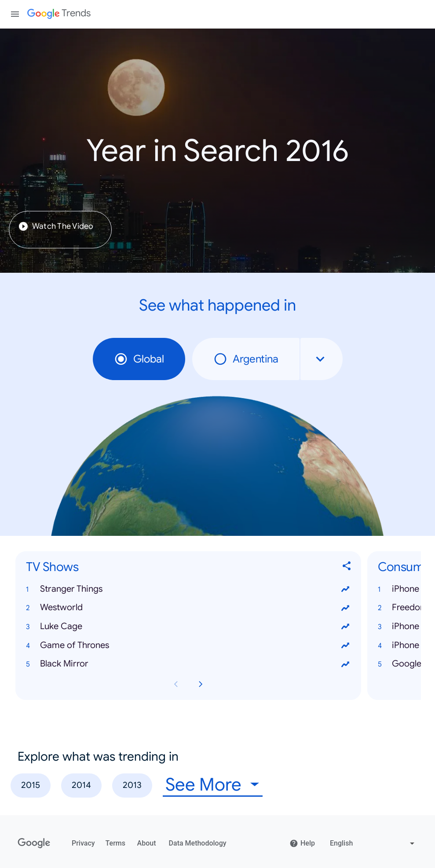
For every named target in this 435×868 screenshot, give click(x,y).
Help (302, 843)
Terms (115, 843)
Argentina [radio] (246, 359)
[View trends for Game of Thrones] (345, 645)
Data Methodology (198, 843)
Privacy (83, 843)
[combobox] (322, 359)
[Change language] (373, 843)
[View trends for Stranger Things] (345, 589)
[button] (188, 589)
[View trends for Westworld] (345, 608)
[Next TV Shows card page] (201, 684)
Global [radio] (139, 359)
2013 (132, 785)
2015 (31, 785)
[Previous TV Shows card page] (176, 684)
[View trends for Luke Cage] (345, 627)
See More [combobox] (203, 784)
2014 (81, 785)
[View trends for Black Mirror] (345, 664)
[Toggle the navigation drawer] (15, 14)
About (147, 843)
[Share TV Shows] (347, 567)
